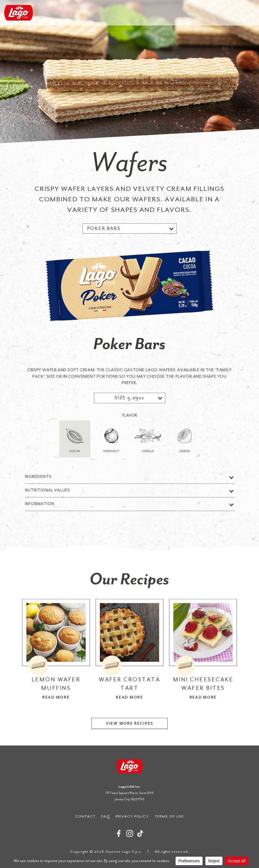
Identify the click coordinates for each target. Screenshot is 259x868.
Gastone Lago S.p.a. (19, 13)
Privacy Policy (132, 816)
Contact (85, 816)
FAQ (105, 816)
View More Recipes (129, 745)
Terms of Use (169, 816)
